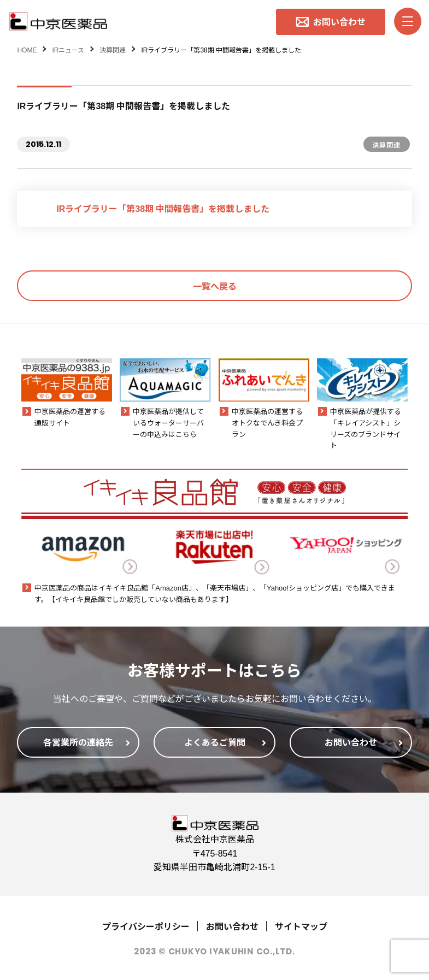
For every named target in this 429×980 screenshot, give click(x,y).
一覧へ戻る (215, 286)
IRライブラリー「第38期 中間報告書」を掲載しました (163, 208)
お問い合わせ (232, 926)
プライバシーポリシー (146, 926)
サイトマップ (301, 926)
